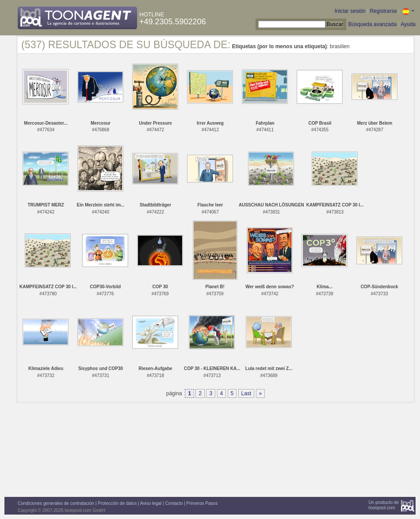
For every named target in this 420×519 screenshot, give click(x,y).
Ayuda (408, 24)
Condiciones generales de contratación (56, 503)
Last (246, 393)
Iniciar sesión (350, 11)
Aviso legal (151, 503)
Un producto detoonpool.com (384, 505)
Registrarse (383, 11)
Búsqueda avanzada (372, 24)
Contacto (174, 503)
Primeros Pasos (202, 503)
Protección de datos (117, 503)
